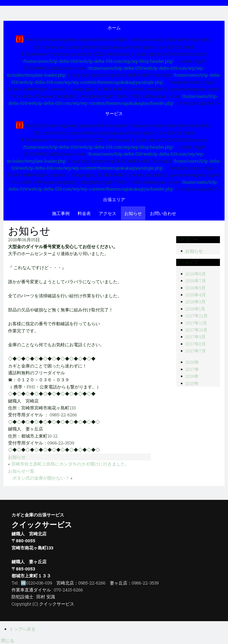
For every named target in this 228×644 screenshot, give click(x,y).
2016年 (192, 376)
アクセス (108, 213)
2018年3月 (196, 302)
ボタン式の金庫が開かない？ (41, 478)
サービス (114, 113)
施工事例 (61, 213)
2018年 (192, 362)
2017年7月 (196, 351)
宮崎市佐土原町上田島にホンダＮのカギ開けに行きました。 (70, 464)
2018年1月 (195, 309)
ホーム (114, 28)
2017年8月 (196, 344)
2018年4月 (196, 295)
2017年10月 (196, 330)
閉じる (8, 640)
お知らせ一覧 (21, 471)
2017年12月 (197, 316)
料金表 (84, 213)
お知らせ (133, 213)
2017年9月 (196, 337)
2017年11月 (196, 323)
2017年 (192, 369)
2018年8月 (196, 274)
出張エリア (114, 199)
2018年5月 (196, 288)
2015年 (192, 383)
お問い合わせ (163, 213)
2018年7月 (196, 281)
